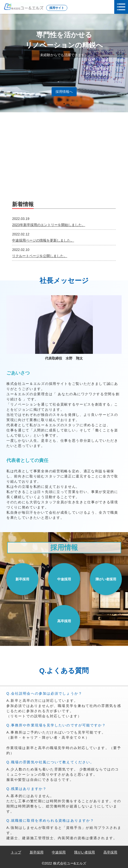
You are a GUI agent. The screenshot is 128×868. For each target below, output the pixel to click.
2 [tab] (64, 104)
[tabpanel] (64, 63)
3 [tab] (71, 104)
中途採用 (64, 579)
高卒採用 (64, 621)
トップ (16, 852)
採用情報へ (64, 92)
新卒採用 (22, 579)
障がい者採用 (106, 579)
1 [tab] (57, 104)
